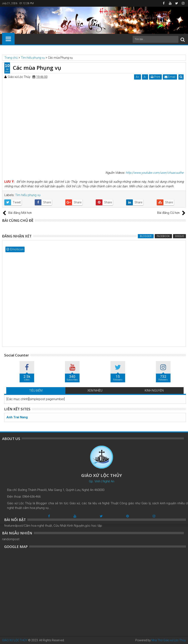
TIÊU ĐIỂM (36, 390)
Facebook (163, 236)
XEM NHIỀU (95, 390)
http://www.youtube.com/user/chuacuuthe (155, 173)
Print (155, 77)
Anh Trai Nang (17, 417)
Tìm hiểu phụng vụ (28, 195)
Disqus (179, 236)
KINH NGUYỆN (154, 390)
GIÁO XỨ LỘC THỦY (15, 640)
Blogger (146, 236)
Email (170, 77)
